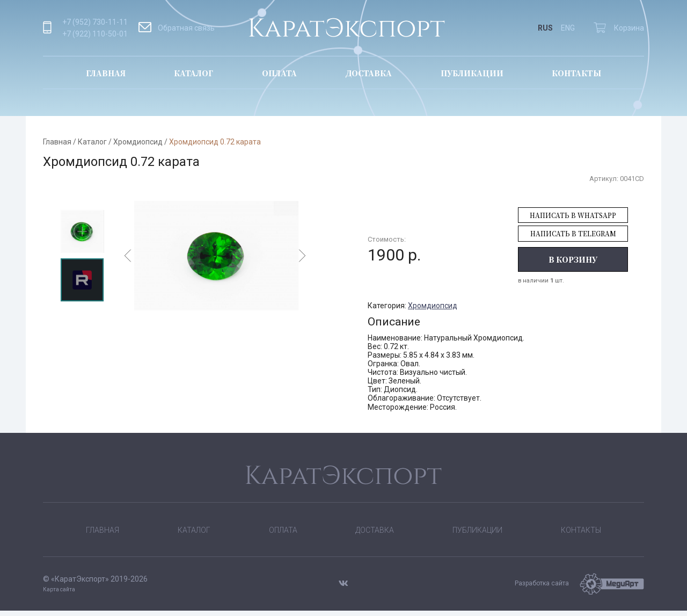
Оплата (279, 73)
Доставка (368, 73)
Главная (106, 73)
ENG (568, 28)
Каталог (193, 73)
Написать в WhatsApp (573, 215)
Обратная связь (177, 28)
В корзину (573, 259)
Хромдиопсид (138, 142)
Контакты (576, 73)
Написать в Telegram (573, 233)
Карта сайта (59, 595)
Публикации (472, 73)
